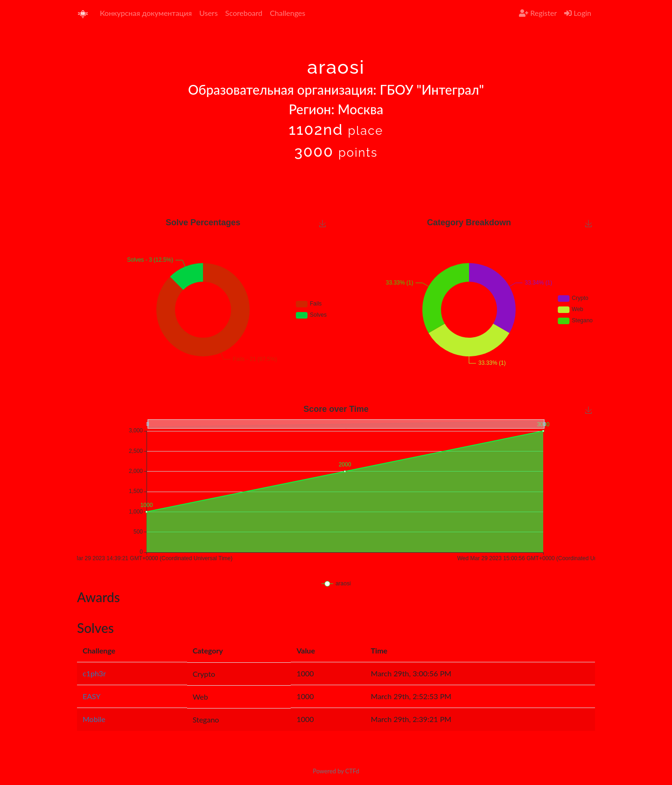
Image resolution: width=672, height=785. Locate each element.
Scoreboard (244, 13)
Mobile (94, 719)
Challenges (287, 13)
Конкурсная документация (146, 13)
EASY (92, 696)
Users (208, 13)
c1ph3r (94, 673)
